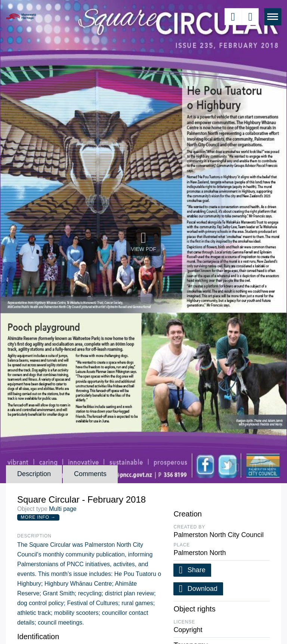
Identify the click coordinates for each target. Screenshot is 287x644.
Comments (90, 474)
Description (34, 474)
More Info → (38, 517)
